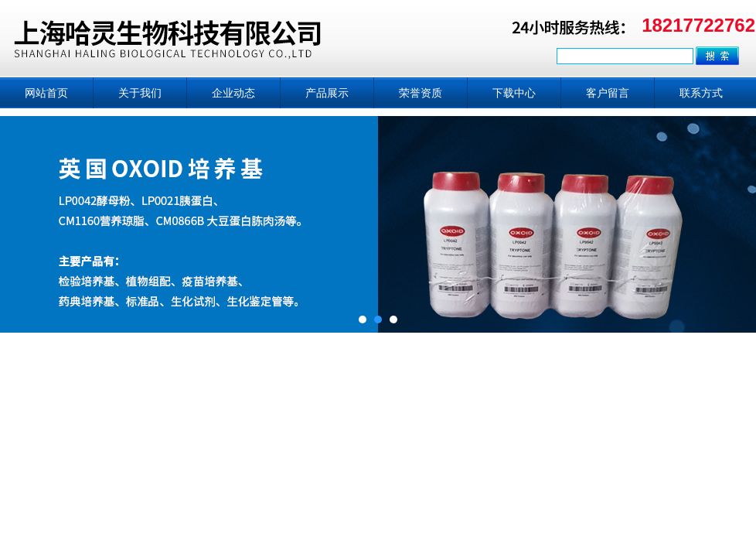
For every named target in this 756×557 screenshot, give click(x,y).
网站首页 (46, 93)
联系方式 (701, 93)
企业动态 (233, 93)
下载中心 (514, 93)
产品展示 (327, 93)
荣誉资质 (421, 93)
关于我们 (140, 93)
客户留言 (608, 93)
